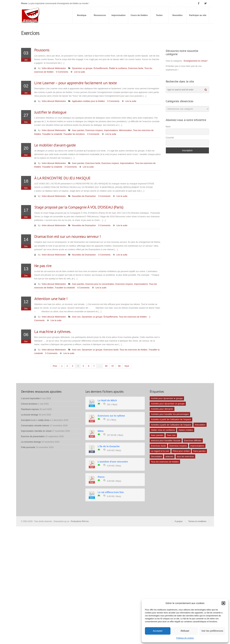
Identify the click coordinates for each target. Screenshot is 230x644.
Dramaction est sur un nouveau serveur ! (68, 236)
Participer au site (198, 15)
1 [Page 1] (62, 366)
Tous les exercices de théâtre (133, 317)
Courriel (170, 138)
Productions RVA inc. (80, 521)
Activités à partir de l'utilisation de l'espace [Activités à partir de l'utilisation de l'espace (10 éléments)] (171, 419)
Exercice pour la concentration (100, 284)
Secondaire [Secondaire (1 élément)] (156, 456)
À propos (179, 521)
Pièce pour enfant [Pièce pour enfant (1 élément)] (181, 451)
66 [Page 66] (106, 366)
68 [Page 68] (119, 366)
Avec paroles (78, 130)
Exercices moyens (94, 130)
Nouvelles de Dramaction (84, 196)
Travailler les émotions (74, 134)
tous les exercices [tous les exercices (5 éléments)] (185, 456)
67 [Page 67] (113, 366)
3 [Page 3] (72, 366)
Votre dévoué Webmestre (54, 68)
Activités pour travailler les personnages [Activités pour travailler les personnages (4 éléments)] (170, 414)
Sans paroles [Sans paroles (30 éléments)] (199, 451)
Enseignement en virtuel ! (196, 61)
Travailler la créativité (52, 134)
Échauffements (101, 68)
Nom (168, 127)
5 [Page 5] (83, 366)
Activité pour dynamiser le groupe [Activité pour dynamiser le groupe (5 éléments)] (167, 398)
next (127, 366)
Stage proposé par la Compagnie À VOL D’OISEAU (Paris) (79, 207)
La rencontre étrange (31, 442)
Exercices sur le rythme (111, 416)
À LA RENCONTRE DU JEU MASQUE (62, 178)
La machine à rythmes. (53, 332)
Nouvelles (177, 15)
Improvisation (118, 15)
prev (55, 366)
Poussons (42, 50)
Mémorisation (125, 130)
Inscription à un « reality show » (36, 420)
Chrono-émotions (29, 404)
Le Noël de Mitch (107, 400)
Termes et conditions (197, 521)
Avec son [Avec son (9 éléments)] (171, 435)
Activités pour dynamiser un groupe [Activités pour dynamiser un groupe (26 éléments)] (168, 404)
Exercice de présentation (33, 436)
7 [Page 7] (94, 366)
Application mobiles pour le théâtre (88, 101)
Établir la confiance (118, 68)
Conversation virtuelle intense (35, 426)
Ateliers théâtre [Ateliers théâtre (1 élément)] (186, 430)
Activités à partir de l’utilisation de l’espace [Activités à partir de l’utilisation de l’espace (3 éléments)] (171, 425)
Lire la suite (79, 72)
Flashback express (30, 409)
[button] (223, 603)
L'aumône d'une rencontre (113, 462)
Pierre (101, 477)
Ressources (100, 15)
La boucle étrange (30, 415)
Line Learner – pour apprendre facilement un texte (76, 83)
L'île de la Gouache (109, 446)
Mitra (101, 431)
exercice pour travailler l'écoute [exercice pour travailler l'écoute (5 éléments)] (166, 440)
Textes (159, 15)
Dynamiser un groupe (82, 68)
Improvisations (111, 130)
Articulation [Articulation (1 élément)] (200, 425)
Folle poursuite (28, 447)
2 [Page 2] (67, 366)
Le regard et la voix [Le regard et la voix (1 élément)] (160, 451)
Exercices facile (136, 68)
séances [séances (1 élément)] (169, 456)
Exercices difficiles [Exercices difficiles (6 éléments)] (193, 440)
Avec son (76, 317)
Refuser (185, 631)
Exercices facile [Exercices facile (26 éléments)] (158, 446)
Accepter (158, 631)
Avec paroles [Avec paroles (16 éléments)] (157, 435)
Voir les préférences (212, 631)
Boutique (82, 15)
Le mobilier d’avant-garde (55, 145)
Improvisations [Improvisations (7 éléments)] (197, 446)
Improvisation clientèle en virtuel (36, 431)
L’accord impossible (30, 398)
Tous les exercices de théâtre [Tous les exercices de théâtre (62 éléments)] (165, 462)
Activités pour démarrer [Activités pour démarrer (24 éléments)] (162, 409)
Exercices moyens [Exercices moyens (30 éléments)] (178, 446)
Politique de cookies (185, 638)
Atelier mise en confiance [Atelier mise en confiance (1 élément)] (163, 430)
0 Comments (62, 72)
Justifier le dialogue (50, 112)
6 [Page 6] (89, 366)
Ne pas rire (43, 266)
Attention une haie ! (51, 299)
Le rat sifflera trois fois (111, 492)
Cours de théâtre (139, 15)
